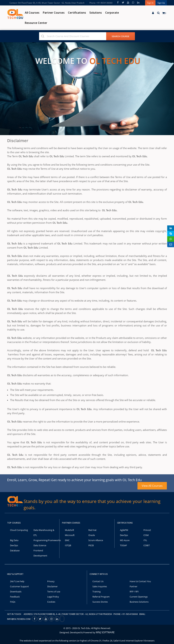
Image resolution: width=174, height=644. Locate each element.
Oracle (92, 535)
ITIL (145, 540)
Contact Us (98, 581)
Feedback (15, 597)
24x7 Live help (17, 581)
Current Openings (139, 597)
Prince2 (147, 530)
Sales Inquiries (100, 586)
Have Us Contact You (140, 581)
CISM (146, 535)
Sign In (150, 3)
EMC (67, 540)
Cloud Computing (19, 530)
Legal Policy (53, 597)
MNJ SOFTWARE (105, 632)
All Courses (32, 13)
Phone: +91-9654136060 (101, 3)
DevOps (14, 545)
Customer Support (19, 586)
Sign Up (161, 3)
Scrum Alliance (96, 540)
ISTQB (68, 545)
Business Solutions (139, 602)
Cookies (51, 602)
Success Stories (100, 602)
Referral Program (101, 597)
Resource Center (36, 23)
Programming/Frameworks (47, 540)
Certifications (77, 13)
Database (15, 550)
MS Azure (125, 540)
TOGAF (123, 545)
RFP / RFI (134, 592)
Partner (133, 586)
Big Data (14, 540)
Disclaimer (52, 586)
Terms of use (54, 592)
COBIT (147, 545)
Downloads (16, 592)
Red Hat (92, 530)
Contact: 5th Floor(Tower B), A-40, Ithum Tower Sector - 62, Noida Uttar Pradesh (47, 3)
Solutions (96, 13)
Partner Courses (54, 13)
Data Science (40, 545)
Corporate (112, 13)
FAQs (13, 602)
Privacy (51, 581)
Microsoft (70, 535)
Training (97, 592)
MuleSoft (69, 530)
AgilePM (124, 530)
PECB (91, 545)
